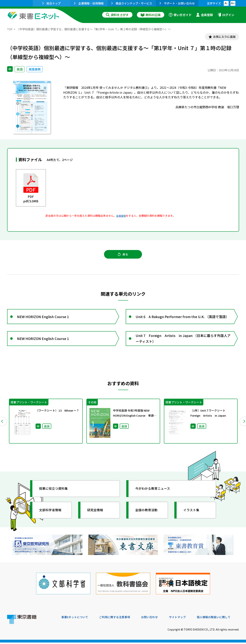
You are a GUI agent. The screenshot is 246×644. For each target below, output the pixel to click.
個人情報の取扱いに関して (221, 619)
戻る (123, 256)
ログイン (226, 15)
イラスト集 (192, 515)
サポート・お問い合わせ (177, 3)
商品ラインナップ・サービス (132, 3)
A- (226, 3)
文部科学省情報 (52, 515)
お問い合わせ (154, 619)
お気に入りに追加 (223, 37)
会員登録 (204, 15)
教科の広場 (151, 15)
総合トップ (51, 3)
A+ (233, 3)
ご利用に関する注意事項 (118, 619)
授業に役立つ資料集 (55, 493)
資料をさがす (117, 15)
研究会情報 (96, 515)
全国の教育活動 (148, 515)
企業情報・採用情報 (89, 3)
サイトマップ (183, 619)
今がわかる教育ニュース (154, 493)
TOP (10, 29)
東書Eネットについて (76, 619)
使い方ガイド (180, 15)
